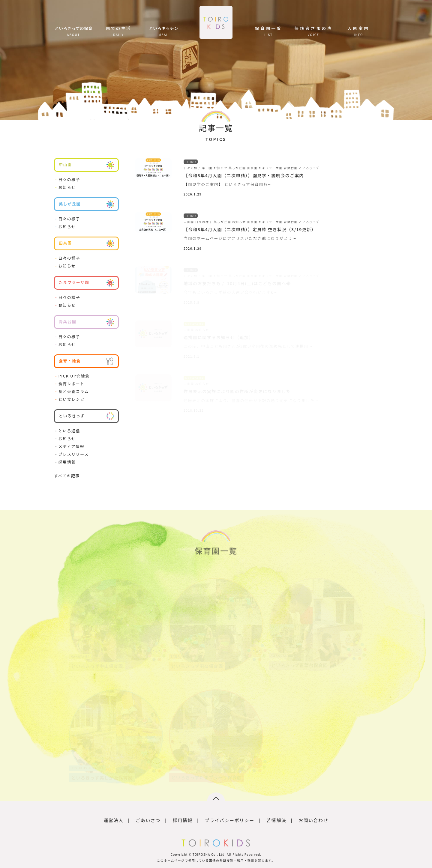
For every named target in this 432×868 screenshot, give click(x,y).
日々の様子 (67, 179)
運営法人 (114, 820)
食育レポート (69, 384)
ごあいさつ (148, 820)
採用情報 (65, 462)
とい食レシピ (69, 399)
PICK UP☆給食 (72, 376)
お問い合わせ (313, 820)
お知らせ (65, 187)
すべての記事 (67, 476)
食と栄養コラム (71, 391)
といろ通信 (67, 431)
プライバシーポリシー (229, 820)
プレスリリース (71, 454)
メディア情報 (69, 446)
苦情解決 (276, 820)
